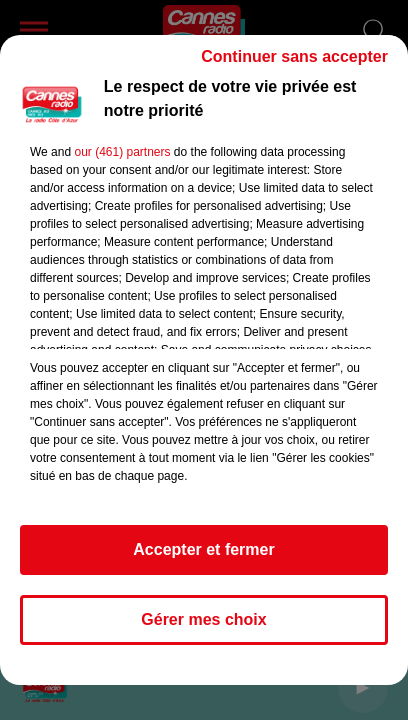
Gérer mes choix (203, 619)
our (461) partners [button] (122, 152)
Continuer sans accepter (294, 56)
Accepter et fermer (203, 549)
